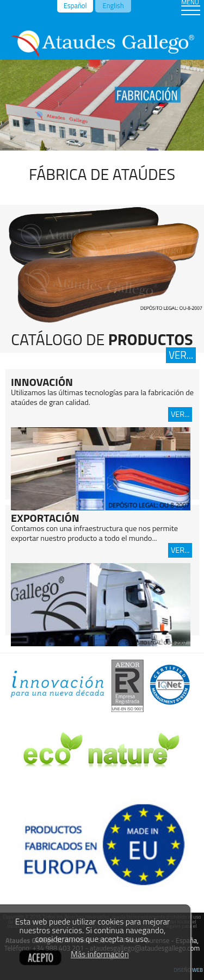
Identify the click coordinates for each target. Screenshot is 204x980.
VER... (181, 355)
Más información (100, 954)
